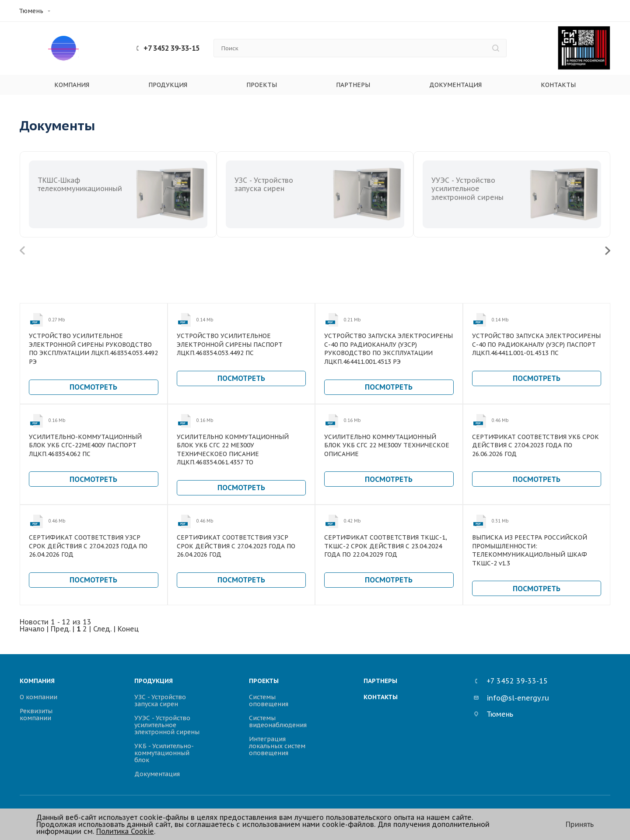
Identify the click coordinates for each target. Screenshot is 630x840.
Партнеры (353, 85)
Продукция (168, 85)
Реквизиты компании (36, 715)
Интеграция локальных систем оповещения (277, 746)
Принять (580, 824)
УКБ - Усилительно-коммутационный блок (164, 753)
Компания (72, 85)
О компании (38, 697)
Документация (455, 85)
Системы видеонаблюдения (278, 721)
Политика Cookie (125, 831)
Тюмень (31, 11)
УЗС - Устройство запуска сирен (160, 701)
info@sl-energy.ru (511, 698)
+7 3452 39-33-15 (171, 48)
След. (102, 629)
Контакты (558, 85)
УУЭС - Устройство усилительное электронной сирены (167, 725)
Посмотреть (93, 387)
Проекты (262, 85)
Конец (128, 629)
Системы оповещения (269, 701)
